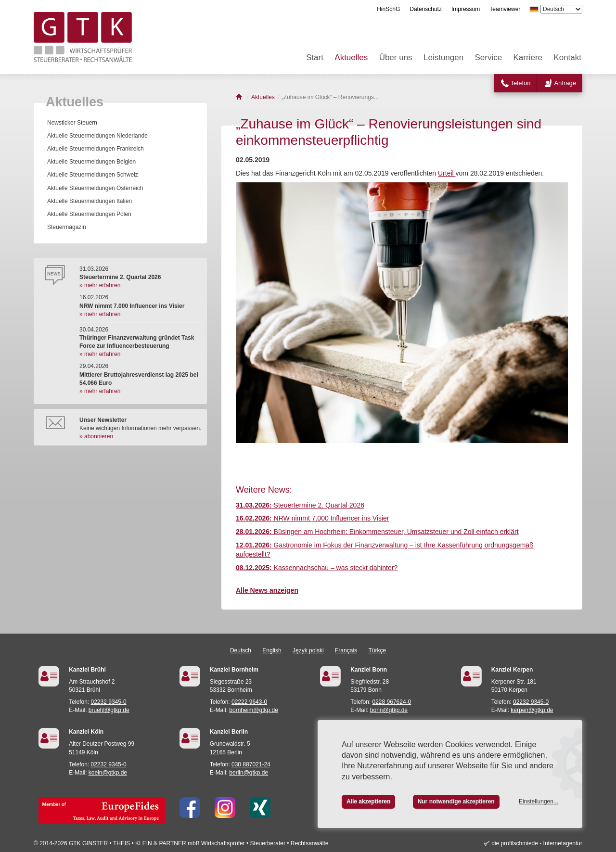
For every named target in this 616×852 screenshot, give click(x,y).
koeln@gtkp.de (108, 773)
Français (346, 650)
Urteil (447, 173)
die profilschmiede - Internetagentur (537, 843)
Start (315, 57)
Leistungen (443, 57)
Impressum (466, 9)
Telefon (521, 83)
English (272, 650)
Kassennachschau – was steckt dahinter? (317, 568)
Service (489, 57)
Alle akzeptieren (368, 801)
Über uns (396, 57)
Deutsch (241, 650)
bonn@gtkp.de (389, 710)
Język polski (308, 650)
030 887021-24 (251, 764)
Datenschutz (426, 9)
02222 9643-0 (249, 702)
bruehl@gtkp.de (109, 710)
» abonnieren (96, 436)
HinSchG (388, 9)
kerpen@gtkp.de (532, 710)
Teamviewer (505, 9)
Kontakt (567, 57)
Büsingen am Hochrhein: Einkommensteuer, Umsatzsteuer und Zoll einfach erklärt (377, 532)
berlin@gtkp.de (249, 773)
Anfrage (565, 83)
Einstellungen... (539, 801)
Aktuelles (351, 57)
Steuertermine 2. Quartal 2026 (300, 505)
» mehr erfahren (100, 285)
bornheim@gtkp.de (254, 710)
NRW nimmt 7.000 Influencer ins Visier (313, 518)
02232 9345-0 (109, 702)
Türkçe (377, 650)
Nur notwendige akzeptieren (456, 801)
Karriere (528, 57)
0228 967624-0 (392, 702)
